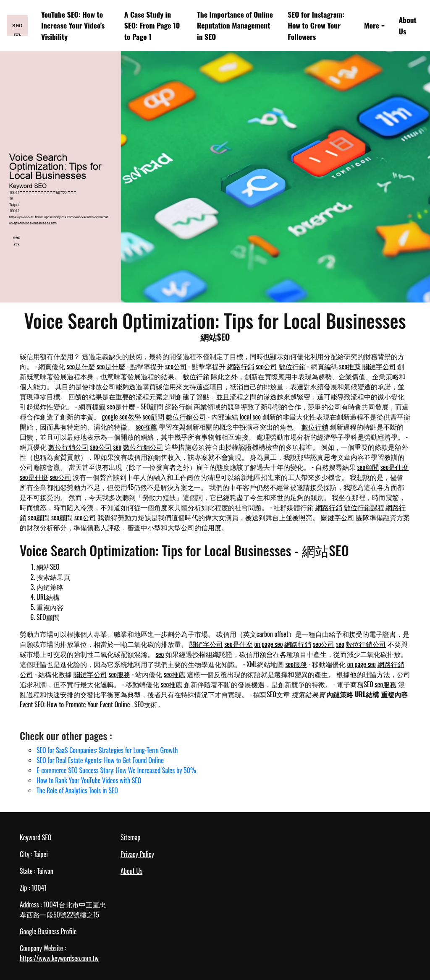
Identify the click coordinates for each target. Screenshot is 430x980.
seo (118, 447)
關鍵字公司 (379, 366)
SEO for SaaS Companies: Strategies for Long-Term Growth (107, 750)
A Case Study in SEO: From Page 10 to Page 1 (152, 25)
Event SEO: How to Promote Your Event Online (75, 704)
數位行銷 (292, 366)
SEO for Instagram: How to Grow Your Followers (316, 25)
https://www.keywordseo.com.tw (59, 958)
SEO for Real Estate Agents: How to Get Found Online (100, 760)
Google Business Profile (48, 931)
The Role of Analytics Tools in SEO (77, 790)
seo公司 (176, 366)
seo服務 (296, 664)
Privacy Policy (137, 854)
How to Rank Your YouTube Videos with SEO (89, 780)
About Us (408, 25)
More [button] (372, 25)
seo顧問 (154, 417)
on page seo (269, 644)
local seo (250, 417)
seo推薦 (350, 366)
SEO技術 (146, 704)
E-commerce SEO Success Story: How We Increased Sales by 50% (116, 770)
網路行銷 (241, 366)
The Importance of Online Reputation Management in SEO (235, 25)
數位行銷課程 (364, 507)
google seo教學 (122, 417)
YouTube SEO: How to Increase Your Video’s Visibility (73, 25)
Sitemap (130, 837)
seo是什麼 (81, 366)
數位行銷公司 (186, 417)
